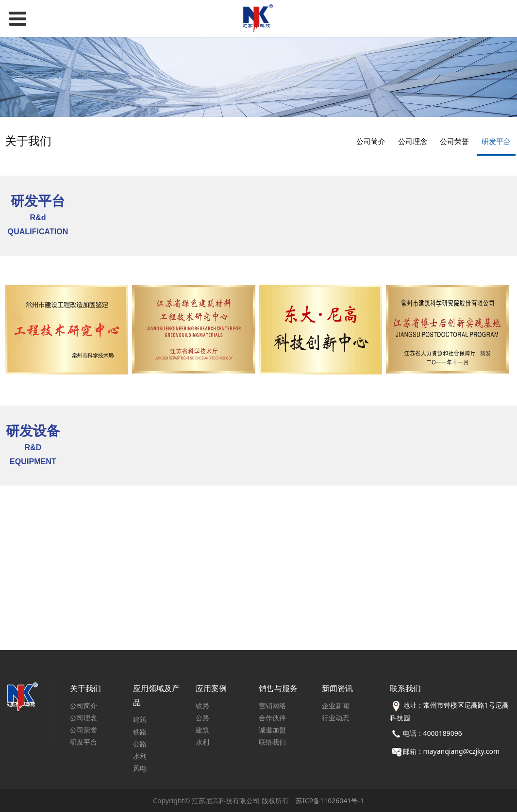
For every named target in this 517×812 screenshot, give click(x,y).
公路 (140, 744)
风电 (140, 768)
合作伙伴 (272, 718)
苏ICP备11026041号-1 (330, 801)
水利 (140, 756)
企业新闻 (335, 706)
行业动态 (335, 718)
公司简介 (371, 141)
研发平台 (496, 141)
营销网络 (272, 706)
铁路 (140, 732)
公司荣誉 (454, 141)
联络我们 (272, 742)
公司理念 (413, 141)
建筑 (140, 719)
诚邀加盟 (272, 730)
